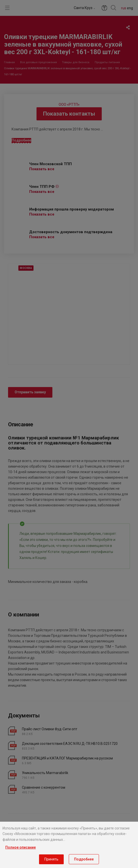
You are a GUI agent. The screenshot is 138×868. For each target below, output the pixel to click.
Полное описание (21, 847)
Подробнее (84, 859)
